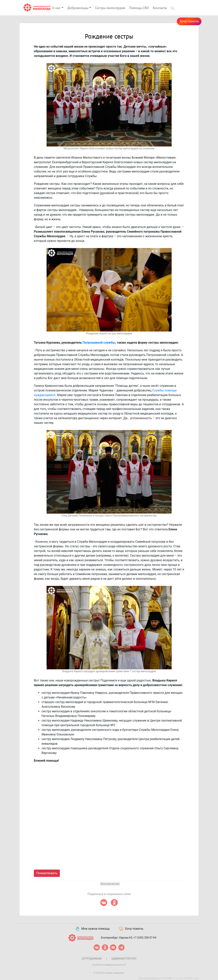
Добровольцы (78, 8)
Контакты (160, 8)
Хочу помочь (189, 21)
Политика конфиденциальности (109, 965)
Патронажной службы (99, 343)
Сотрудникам (91, 959)
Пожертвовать (47, 873)
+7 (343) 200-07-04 (145, 937)
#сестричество (110, 884)
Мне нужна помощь (92, 929)
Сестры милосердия (110, 8)
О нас (56, 8)
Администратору (124, 959)
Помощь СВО (139, 8)
